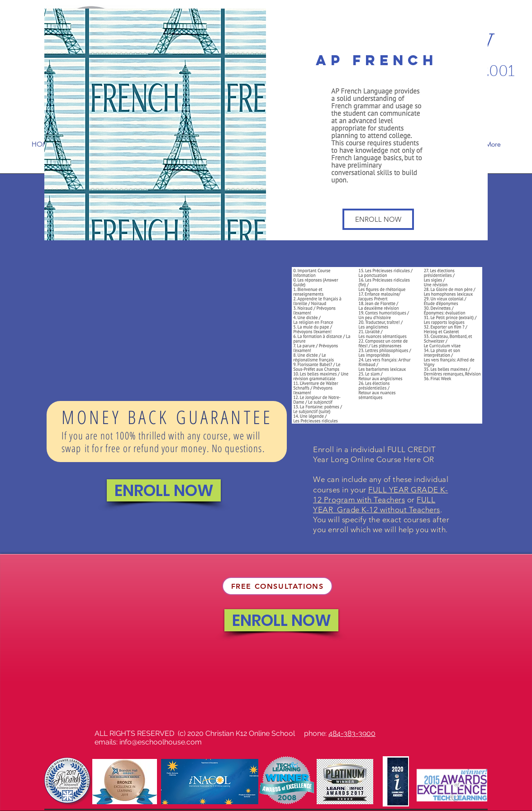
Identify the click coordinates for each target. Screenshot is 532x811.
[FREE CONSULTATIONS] (277, 586)
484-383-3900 (352, 733)
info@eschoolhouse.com (161, 742)
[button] (378, 219)
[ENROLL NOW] (164, 490)
